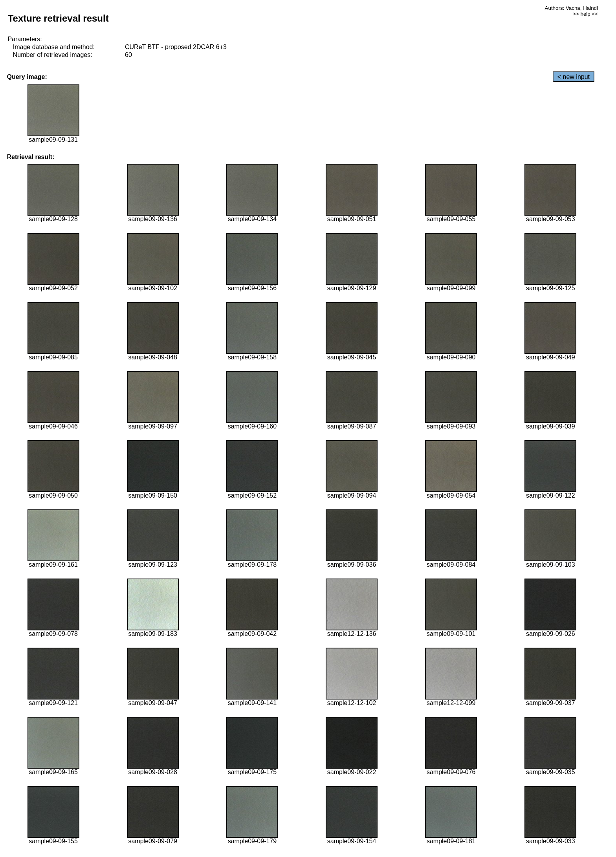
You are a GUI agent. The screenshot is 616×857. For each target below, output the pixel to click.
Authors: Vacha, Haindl (571, 8)
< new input (574, 77)
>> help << (585, 14)
